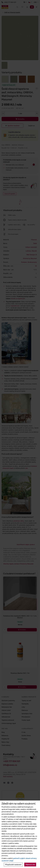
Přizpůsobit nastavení (13, 865)
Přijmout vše (30, 865)
